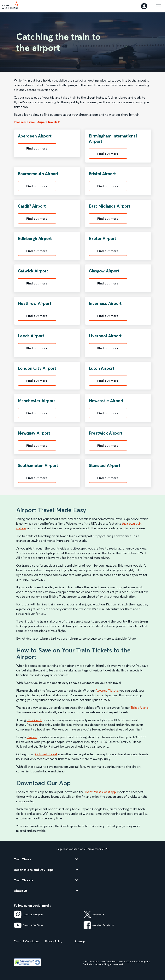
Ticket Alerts (139, 708)
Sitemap (80, 941)
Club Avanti (34, 720)
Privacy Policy (54, 941)
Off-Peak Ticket (46, 754)
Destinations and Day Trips (34, 870)
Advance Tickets (107, 690)
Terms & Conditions (27, 941)
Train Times (23, 859)
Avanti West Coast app (100, 792)
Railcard (32, 737)
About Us (21, 891)
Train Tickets (24, 880)
